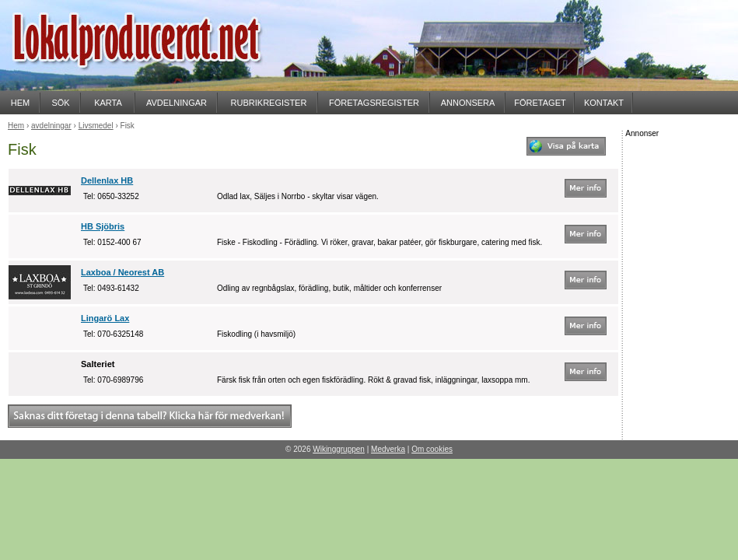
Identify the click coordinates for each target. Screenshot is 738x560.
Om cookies (432, 449)
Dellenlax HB (107, 180)
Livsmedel (96, 126)
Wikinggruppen (339, 449)
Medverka (388, 449)
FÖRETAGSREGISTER (374, 103)
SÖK (60, 103)
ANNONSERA (468, 103)
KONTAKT (604, 103)
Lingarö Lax (105, 318)
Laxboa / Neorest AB (122, 272)
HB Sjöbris (103, 226)
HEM (20, 103)
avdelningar (51, 126)
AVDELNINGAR (177, 103)
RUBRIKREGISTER (269, 103)
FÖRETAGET (540, 103)
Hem (16, 126)
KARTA (108, 103)
